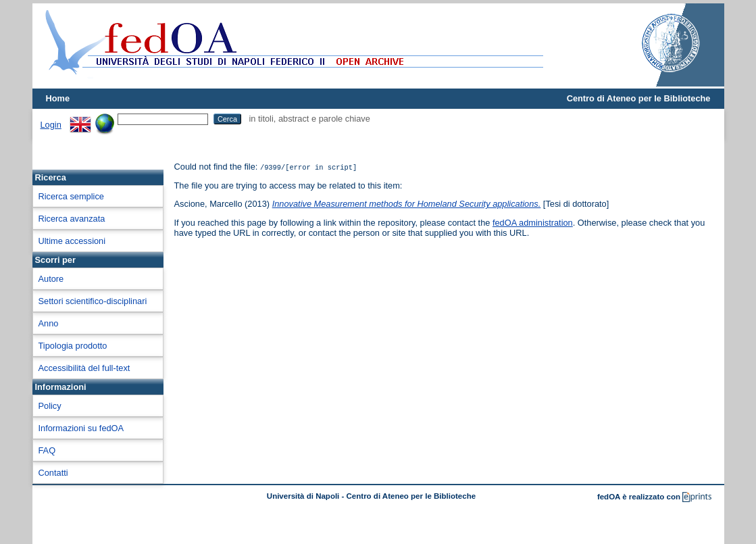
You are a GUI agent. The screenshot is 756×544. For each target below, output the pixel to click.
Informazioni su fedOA (81, 428)
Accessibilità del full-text (84, 368)
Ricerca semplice (71, 196)
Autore (51, 279)
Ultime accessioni (72, 241)
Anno (49, 323)
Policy (50, 406)
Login (51, 125)
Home (58, 98)
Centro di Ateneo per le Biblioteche (639, 98)
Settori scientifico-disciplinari (93, 301)
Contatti (53, 473)
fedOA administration (533, 223)
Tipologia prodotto (73, 346)
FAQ (47, 450)
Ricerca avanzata (72, 219)
